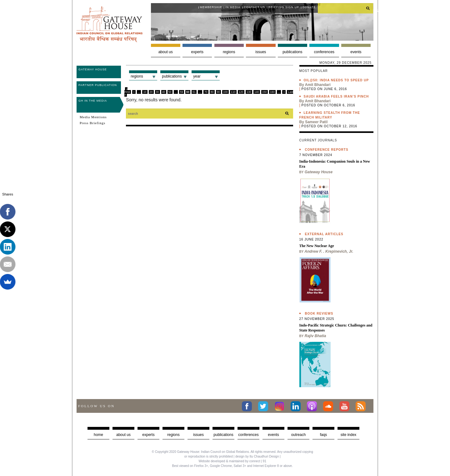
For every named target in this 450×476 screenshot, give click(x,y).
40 (164, 92)
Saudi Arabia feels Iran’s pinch (336, 96)
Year (197, 76)
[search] (346, 8)
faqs (324, 435)
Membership (211, 7)
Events (356, 52)
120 (241, 92)
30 (157, 92)
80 (212, 92)
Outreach (299, 435)
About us (166, 52)
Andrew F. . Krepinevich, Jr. (329, 251)
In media (233, 7)
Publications (292, 52)
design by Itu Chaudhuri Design (257, 456)
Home (98, 435)
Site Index (349, 435)
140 (257, 92)
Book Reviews (319, 314)
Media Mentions (93, 117)
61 (194, 92)
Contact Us (254, 7)
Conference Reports (327, 150)
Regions (229, 52)
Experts (197, 52)
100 (225, 92)
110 (233, 92)
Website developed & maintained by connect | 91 (232, 461)
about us (123, 435)
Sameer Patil (316, 122)
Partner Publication (98, 85)
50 (170, 92)
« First (127, 91)
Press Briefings (92, 123)
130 (249, 92)
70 (206, 92)
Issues (261, 52)
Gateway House (93, 69)
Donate (309, 7)
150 (265, 92)
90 (218, 92)
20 (151, 92)
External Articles (324, 234)
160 (272, 92)
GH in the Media (93, 101)
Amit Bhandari (318, 85)
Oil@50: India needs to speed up (336, 80)
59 (182, 92)
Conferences (324, 52)
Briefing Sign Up (284, 7)
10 (145, 92)
